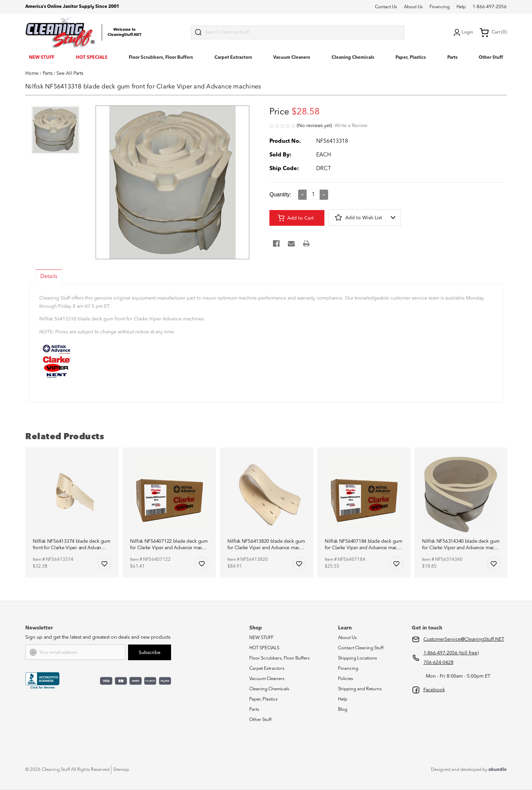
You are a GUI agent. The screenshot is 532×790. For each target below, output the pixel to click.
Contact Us (386, 7)
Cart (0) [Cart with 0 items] (493, 32)
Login (463, 32)
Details (49, 277)
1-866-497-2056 (490, 7)
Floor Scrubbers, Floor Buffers (161, 58)
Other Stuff (491, 58)
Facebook (434, 690)
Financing (440, 7)
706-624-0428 (438, 663)
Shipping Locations (358, 658)
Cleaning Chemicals (353, 58)
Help (461, 7)
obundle (498, 770)
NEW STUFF (42, 58)
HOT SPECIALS (92, 58)
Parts (452, 58)
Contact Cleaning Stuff (361, 648)
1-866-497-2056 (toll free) (451, 653)
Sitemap (121, 770)
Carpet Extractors (233, 58)
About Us (413, 7)
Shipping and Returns (360, 689)
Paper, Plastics (411, 58)
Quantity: (280, 195)
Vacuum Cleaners (292, 58)
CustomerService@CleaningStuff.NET (464, 639)
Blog (343, 710)
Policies (346, 679)
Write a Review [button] (351, 126)
